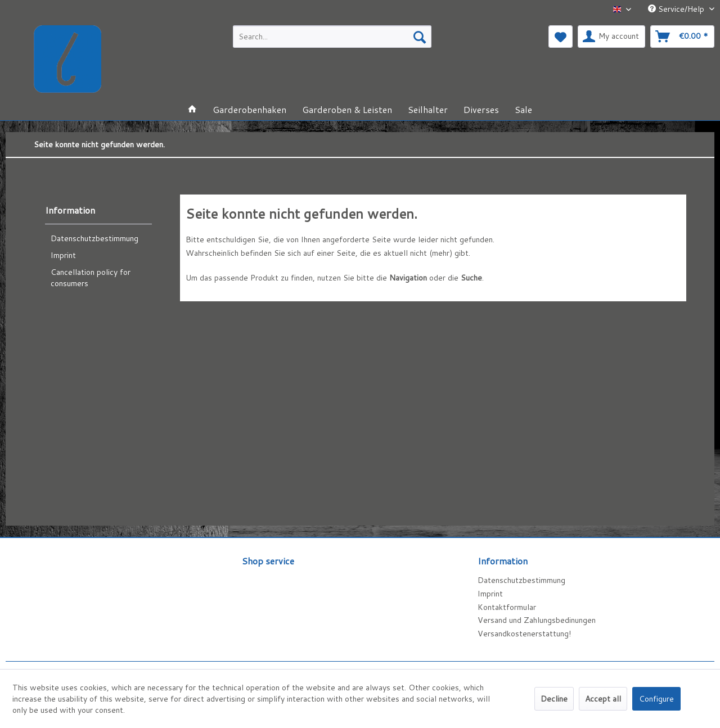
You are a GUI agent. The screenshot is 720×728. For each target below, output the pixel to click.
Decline (554, 699)
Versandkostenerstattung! (524, 634)
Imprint (63, 255)
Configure (656, 699)
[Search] (420, 37)
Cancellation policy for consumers (91, 278)
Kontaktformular (507, 607)
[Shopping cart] (682, 37)
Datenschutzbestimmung (94, 238)
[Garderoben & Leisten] (347, 109)
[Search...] (332, 37)
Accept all (603, 699)
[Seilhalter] (428, 109)
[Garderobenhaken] (249, 109)
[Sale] (523, 109)
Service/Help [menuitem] (677, 9)
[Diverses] (481, 109)
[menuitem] (332, 37)
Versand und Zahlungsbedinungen (537, 620)
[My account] (611, 37)
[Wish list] (561, 37)
